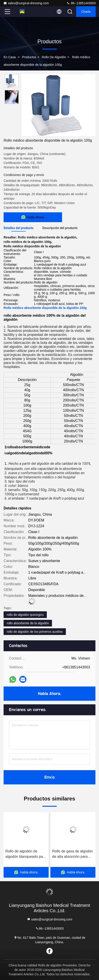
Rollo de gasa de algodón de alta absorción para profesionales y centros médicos (72, 854)
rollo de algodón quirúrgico (25, 615)
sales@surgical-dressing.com (26, 3)
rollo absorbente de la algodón (28, 623)
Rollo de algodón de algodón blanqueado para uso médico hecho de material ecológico (26, 854)
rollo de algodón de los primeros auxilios (35, 632)
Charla (86, 12)
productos (29, 57)
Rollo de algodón (54, 57)
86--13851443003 (81, 3)
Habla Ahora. (49, 694)
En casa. (10, 57)
